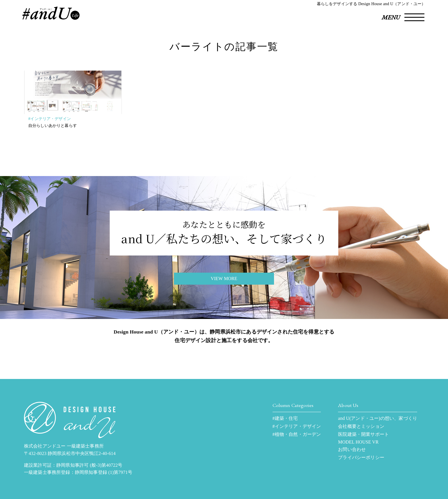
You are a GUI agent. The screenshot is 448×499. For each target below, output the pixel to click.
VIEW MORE (224, 279)
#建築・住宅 (285, 418)
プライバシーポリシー (361, 457)
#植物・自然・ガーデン (297, 434)
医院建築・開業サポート (363, 434)
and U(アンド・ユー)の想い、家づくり (378, 418)
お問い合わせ (352, 449)
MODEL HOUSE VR (358, 442)
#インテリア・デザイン (50, 119)
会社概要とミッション (361, 426)
